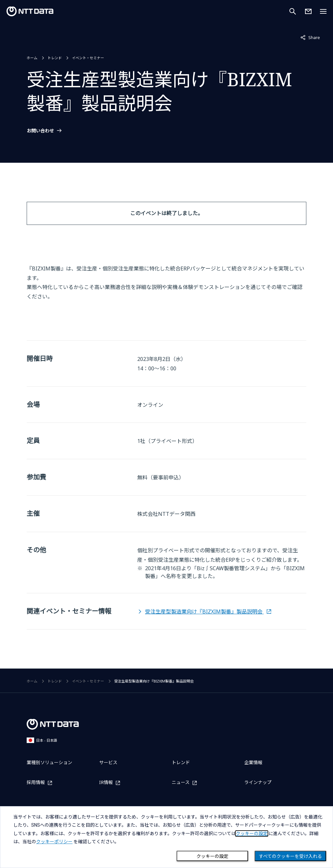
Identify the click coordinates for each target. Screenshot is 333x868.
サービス (108, 762)
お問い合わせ (40, 131)
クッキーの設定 (212, 856)
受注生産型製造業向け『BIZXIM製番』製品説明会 (204, 612)
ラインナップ (258, 782)
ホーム (32, 58)
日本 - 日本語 (42, 740)
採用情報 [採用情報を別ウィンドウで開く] (36, 783)
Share (310, 37)
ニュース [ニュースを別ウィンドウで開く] (181, 783)
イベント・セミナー (88, 58)
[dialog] (166, 837)
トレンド (55, 58)
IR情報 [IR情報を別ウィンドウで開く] (106, 783)
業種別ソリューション (49, 762)
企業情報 (253, 762)
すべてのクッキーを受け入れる (290, 856)
